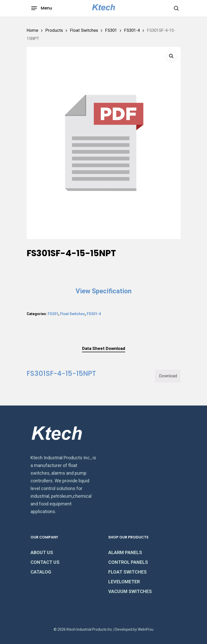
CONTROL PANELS (128, 562)
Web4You (146, 629)
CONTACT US (45, 562)
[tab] (104, 349)
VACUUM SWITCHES (130, 591)
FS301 (111, 30)
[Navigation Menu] (42, 8)
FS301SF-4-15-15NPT (61, 373)
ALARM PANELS (125, 552)
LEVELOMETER (124, 582)
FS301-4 (132, 30)
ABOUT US (42, 552)
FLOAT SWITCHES (127, 572)
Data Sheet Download (104, 348)
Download (168, 376)
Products (54, 30)
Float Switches (84, 30)
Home (32, 30)
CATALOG (41, 572)
